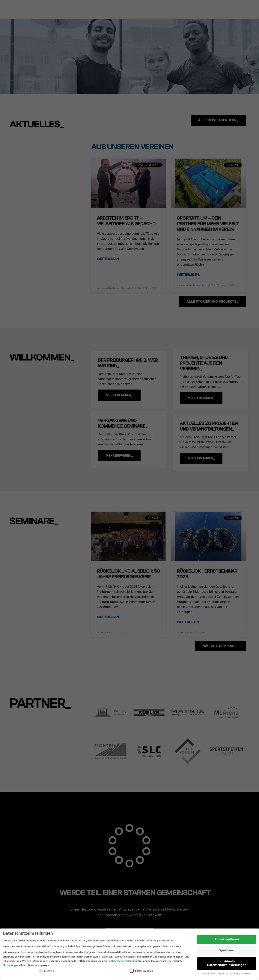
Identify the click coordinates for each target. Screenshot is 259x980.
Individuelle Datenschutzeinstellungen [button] (227, 964)
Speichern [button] (227, 951)
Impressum (246, 974)
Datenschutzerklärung (124, 961)
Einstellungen (11, 965)
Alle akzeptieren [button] (227, 940)
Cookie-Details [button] (209, 974)
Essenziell (47, 971)
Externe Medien (141, 971)
